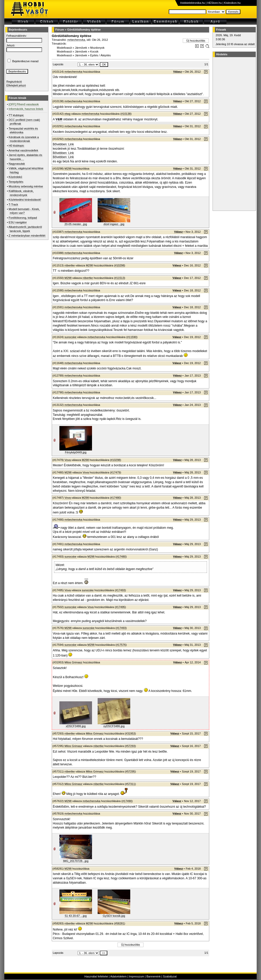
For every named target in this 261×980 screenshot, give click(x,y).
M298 (68, 169)
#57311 (130, 784)
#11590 (132, 337)
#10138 (126, 114)
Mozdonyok (97, 48)
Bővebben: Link (63, 144)
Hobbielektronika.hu (193, 3)
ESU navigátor (18, 222)
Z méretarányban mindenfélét (27, 236)
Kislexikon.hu (232, 3)
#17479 (116, 472)
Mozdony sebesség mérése (26, 186)
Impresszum (137, 976)
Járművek (81, 48)
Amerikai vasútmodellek (23, 150)
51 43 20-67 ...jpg (76, 916)
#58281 (120, 923)
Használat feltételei (96, 976)
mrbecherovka (76, 40)
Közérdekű (15, 177)
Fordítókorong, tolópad (23, 218)
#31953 (130, 733)
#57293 (130, 746)
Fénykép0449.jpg (76, 452)
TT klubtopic (16, 115)
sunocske (70, 337)
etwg (67, 114)
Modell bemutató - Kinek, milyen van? (24, 211)
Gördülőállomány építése (84, 30)
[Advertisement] (233, 134)
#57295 (130, 771)
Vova (68, 460)
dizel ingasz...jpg (114, 224)
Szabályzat (170, 976)
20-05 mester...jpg (76, 224)
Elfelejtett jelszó (16, 85)
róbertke (70, 265)
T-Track (13, 204)
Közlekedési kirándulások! (25, 200)
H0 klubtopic (16, 146)
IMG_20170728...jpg (76, 861)
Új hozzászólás (196, 41)
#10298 (120, 265)
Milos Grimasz (73, 662)
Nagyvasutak (17, 164)
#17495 (120, 607)
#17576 (121, 645)
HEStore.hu (214, 3)
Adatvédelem (118, 976)
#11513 (120, 278)
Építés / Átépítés (101, 55)
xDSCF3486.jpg (76, 726)
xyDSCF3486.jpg (114, 726)
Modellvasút (64, 48)
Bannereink (153, 976)
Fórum (60, 30)
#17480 (116, 498)
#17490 (127, 801)
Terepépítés (16, 182)
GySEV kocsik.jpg (114, 916)
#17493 (120, 590)
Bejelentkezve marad (25, 61)
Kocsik (94, 51)
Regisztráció (14, 82)
